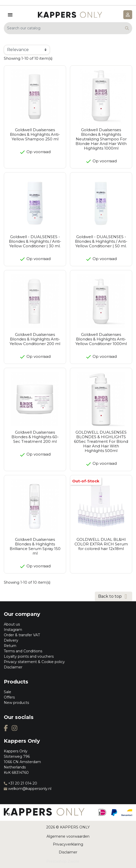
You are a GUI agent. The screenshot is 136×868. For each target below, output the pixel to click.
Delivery (11, 640)
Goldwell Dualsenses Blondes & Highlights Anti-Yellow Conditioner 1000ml (101, 339)
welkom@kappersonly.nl (28, 789)
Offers (9, 697)
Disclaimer (13, 667)
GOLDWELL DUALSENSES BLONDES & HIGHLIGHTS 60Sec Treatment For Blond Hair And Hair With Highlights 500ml (101, 441)
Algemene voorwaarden (68, 836)
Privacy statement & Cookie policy (34, 662)
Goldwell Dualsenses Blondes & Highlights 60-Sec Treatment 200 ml (35, 437)
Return (10, 646)
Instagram (13, 630)
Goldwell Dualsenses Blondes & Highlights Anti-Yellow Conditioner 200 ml (35, 339)
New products (16, 703)
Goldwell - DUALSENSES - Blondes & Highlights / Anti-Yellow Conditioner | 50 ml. (101, 241)
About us (12, 624)
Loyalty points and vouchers (29, 656)
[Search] (68, 28)
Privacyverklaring (68, 844)
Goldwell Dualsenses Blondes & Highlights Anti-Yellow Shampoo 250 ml (35, 134)
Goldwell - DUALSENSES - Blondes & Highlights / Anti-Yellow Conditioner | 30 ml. (35, 241)
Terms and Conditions (23, 651)
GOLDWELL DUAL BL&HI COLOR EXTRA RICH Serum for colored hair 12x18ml (101, 544)
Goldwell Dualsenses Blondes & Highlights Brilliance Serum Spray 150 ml (35, 546)
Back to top (114, 596)
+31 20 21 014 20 (20, 783)
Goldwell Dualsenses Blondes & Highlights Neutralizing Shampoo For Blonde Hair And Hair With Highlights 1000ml (101, 139)
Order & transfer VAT (22, 635)
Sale (7, 692)
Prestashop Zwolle (63, 861)
